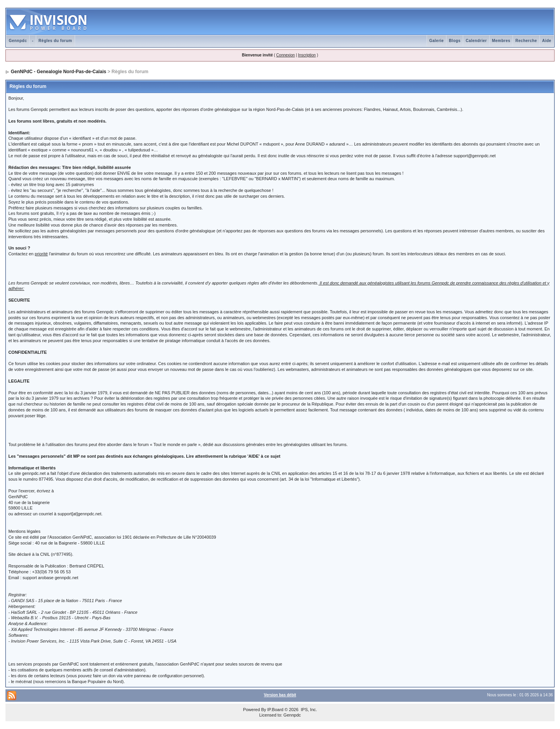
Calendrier (476, 41)
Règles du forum (55, 41)
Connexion (285, 55)
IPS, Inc (308, 710)
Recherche (526, 41)
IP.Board (275, 710)
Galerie (437, 41)
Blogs (455, 41)
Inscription (307, 55)
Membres (501, 41)
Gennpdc (18, 41)
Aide (547, 41)
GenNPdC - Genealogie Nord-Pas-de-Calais (59, 72)
